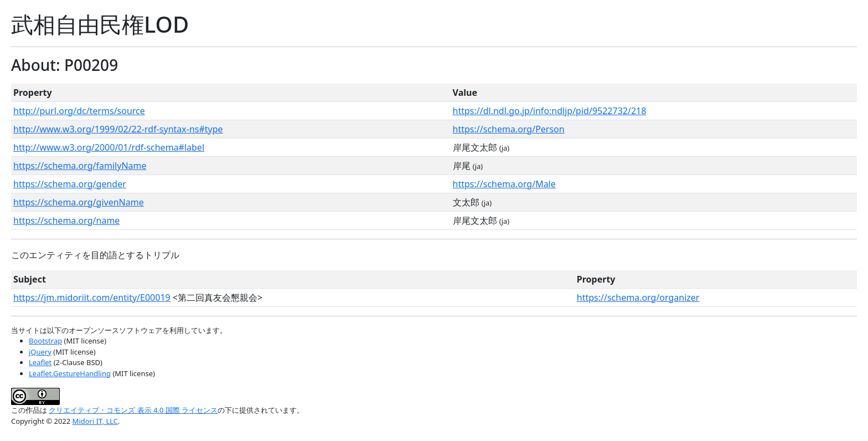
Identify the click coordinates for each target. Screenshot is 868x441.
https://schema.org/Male (504, 184)
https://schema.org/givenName (79, 202)
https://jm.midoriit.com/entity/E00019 (92, 298)
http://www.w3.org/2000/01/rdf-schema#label (109, 147)
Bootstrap (45, 341)
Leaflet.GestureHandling (70, 373)
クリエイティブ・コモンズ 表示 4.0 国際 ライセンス (133, 410)
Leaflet (40, 362)
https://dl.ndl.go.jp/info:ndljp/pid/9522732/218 (550, 111)
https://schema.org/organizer (638, 298)
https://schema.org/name (66, 221)
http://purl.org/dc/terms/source (79, 111)
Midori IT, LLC (95, 421)
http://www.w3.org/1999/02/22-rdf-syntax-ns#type (118, 129)
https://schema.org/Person (509, 129)
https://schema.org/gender (70, 184)
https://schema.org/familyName (80, 166)
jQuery (40, 352)
